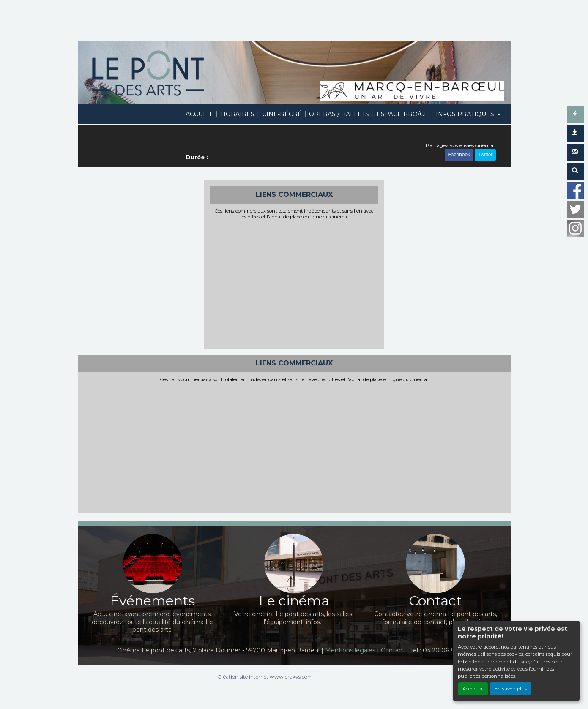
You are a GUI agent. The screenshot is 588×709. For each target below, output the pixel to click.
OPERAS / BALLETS (339, 114)
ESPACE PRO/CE (402, 114)
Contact (393, 650)
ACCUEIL (199, 114)
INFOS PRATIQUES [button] (466, 114)
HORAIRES (238, 114)
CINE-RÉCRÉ (282, 114)
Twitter (485, 155)
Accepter (473, 689)
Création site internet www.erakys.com (265, 677)
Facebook (459, 155)
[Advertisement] (294, 283)
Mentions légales (350, 650)
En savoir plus (511, 689)
